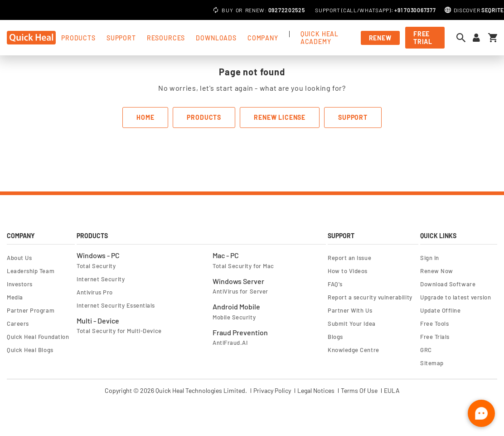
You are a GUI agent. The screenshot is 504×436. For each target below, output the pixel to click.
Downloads (216, 38)
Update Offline (441, 310)
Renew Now (437, 271)
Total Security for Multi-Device (119, 331)
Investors (20, 284)
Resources (166, 38)
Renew (255, 10)
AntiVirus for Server (240, 291)
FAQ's (335, 284)
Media (15, 297)
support (121, 38)
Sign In (430, 258)
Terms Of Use (359, 391)
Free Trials (435, 337)
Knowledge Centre (354, 350)
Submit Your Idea (352, 323)
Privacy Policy (272, 391)
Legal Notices (316, 391)
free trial (423, 38)
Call (350, 10)
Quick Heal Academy (320, 38)
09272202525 (287, 10)
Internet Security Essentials (116, 305)
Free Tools (434, 323)
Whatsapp (374, 10)
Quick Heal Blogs (30, 350)
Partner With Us (350, 310)
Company (263, 38)
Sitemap (432, 363)
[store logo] (31, 38)
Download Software (448, 284)
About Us (19, 258)
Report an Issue (349, 258)
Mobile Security (234, 317)
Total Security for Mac (243, 266)
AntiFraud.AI (230, 343)
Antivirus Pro (95, 292)
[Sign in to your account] (476, 38)
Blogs (335, 337)
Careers (18, 323)
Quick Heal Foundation (38, 337)
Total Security (96, 266)
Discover (479, 10)
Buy (227, 10)
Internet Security (101, 279)
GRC (426, 350)
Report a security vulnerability (370, 297)
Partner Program (31, 310)
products (78, 38)
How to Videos (348, 271)
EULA (392, 391)
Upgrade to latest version (456, 297)
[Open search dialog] (463, 38)
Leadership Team (31, 271)
